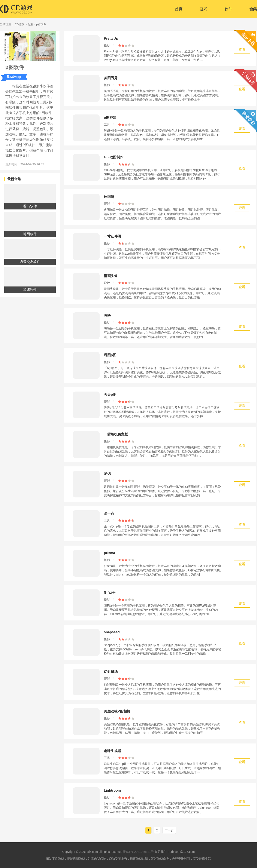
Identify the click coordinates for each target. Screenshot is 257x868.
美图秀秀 (111, 78)
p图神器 (110, 118)
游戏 (203, 9)
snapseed (112, 632)
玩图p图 (110, 355)
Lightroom (112, 790)
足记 (107, 474)
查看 (242, 50)
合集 (253, 9)
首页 (179, 9)
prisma (109, 553)
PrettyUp (111, 38)
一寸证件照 (112, 236)
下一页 (169, 830)
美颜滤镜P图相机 (117, 711)
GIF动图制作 (114, 157)
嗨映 (107, 315)
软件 (228, 9)
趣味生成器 (112, 751)
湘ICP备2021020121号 (138, 852)
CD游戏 (20, 24)
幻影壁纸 (111, 672)
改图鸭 (109, 197)
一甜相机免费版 (116, 434)
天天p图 (110, 395)
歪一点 (109, 513)
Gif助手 (110, 593)
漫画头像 (111, 276)
